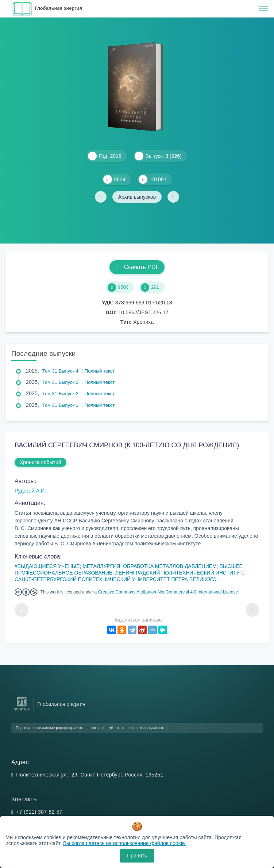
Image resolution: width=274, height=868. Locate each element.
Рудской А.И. (30, 491)
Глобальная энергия (58, 8)
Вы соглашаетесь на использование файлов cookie (125, 843)
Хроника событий (40, 462)
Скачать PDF (137, 267)
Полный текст (98, 371)
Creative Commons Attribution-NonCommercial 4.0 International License (168, 592)
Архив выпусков (137, 197)
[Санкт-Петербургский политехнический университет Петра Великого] (22, 711)
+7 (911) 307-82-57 (39, 812)
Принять (137, 856)
